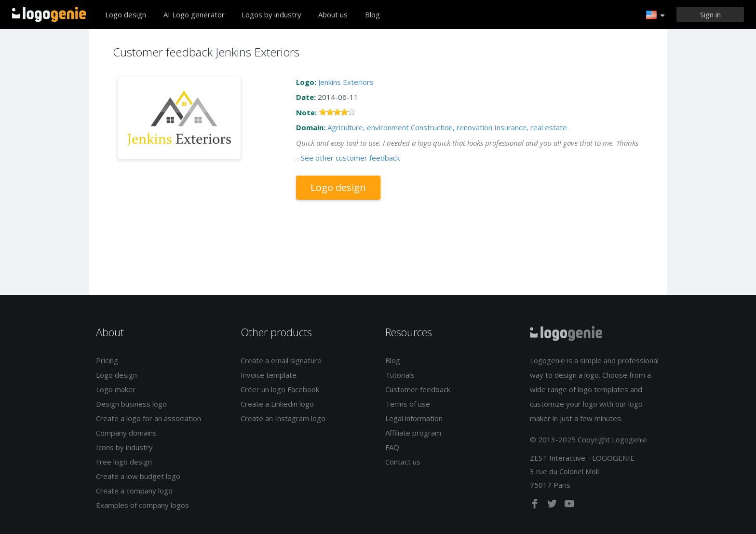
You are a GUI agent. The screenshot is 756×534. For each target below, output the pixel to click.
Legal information (414, 418)
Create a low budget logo (138, 476)
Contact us (403, 462)
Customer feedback (418, 389)
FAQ (392, 447)
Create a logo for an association (148, 418)
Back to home (49, 14)
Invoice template (269, 375)
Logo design (126, 14)
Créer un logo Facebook (280, 389)
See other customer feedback (350, 158)
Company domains (126, 433)
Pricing (107, 360)
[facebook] (536, 506)
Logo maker (116, 389)
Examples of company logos (142, 505)
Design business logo (131, 404)
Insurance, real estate (531, 127)
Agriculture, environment (368, 127)
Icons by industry (124, 447)
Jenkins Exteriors (346, 82)
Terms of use (408, 404)
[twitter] (553, 506)
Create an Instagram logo (283, 418)
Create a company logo (134, 491)
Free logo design (124, 462)
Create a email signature (281, 360)
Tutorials (400, 375)
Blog (372, 14)
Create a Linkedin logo (277, 404)
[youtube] (569, 506)
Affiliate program (413, 433)
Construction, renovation (452, 127)
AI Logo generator (194, 14)
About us (333, 14)
